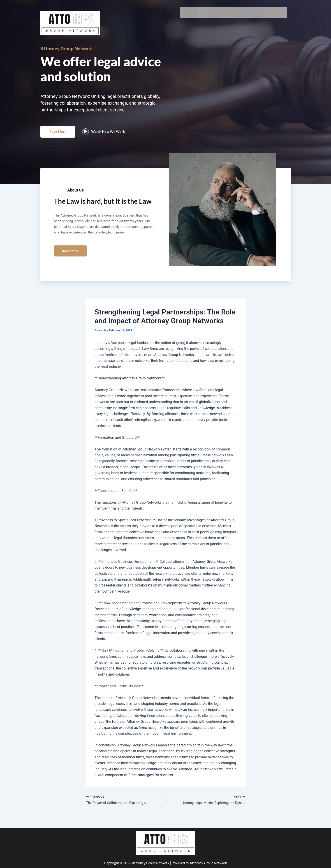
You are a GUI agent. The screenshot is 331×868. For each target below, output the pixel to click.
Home (190, 12)
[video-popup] (89, 136)
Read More (59, 136)
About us (211, 12)
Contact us (238, 12)
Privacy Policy (270, 12)
